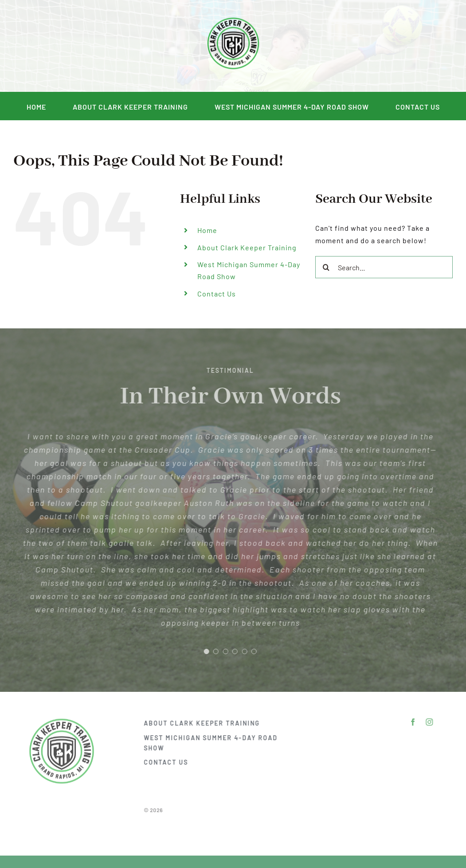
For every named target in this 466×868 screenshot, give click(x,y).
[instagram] (79, 46)
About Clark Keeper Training (247, 247)
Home (207, 230)
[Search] (326, 267)
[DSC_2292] (233, 18)
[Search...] (384, 267)
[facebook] (62, 46)
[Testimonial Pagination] (203, 651)
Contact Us (217, 294)
